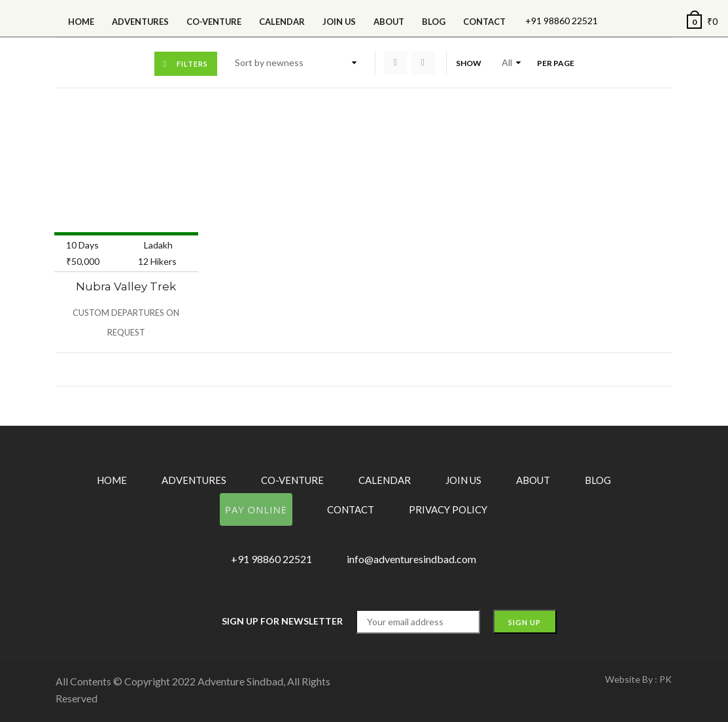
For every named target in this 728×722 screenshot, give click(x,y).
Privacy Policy (448, 509)
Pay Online (256, 509)
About (389, 22)
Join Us (339, 22)
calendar (282, 22)
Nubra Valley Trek (126, 286)
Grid (396, 63)
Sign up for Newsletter (282, 621)
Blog (434, 22)
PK (666, 679)
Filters (192, 64)
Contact (484, 22)
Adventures (140, 22)
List (423, 63)
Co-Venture (214, 22)
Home (81, 22)
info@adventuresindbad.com (411, 559)
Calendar (385, 480)
